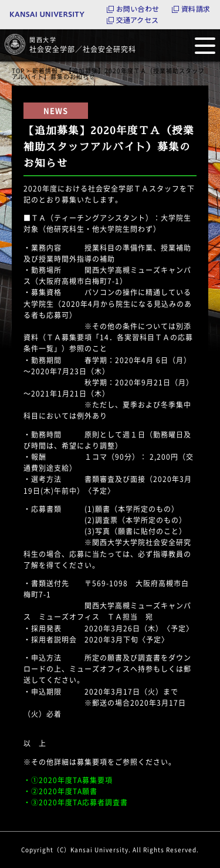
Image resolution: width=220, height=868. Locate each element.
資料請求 (196, 9)
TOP (18, 71)
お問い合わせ (138, 9)
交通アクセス (137, 20)
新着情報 (45, 71)
